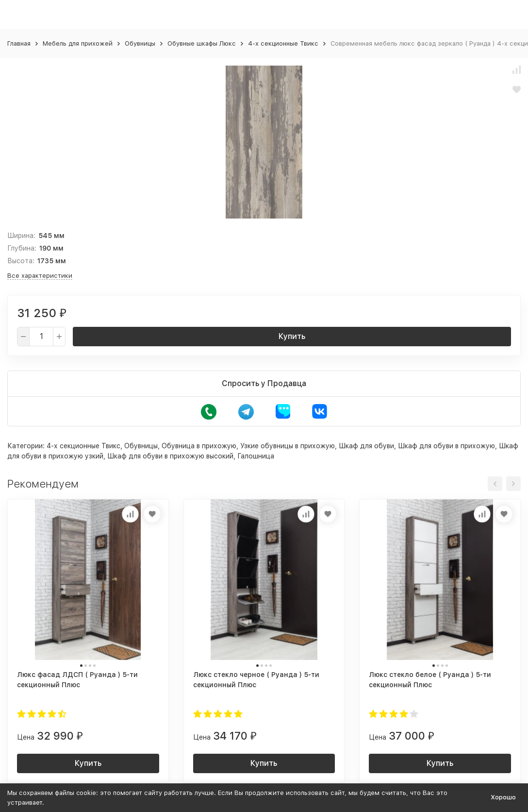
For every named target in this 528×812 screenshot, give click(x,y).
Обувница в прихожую (199, 446)
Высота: (21, 261)
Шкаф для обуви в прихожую (446, 446)
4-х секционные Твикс (283, 43)
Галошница (256, 456)
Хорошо (503, 797)
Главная (19, 43)
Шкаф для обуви (366, 446)
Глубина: (22, 248)
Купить (292, 336)
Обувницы (140, 43)
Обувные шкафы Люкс (202, 43)
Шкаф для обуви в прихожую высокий (170, 456)
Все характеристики (40, 276)
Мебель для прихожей (78, 43)
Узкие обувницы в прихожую (288, 446)
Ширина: (21, 236)
